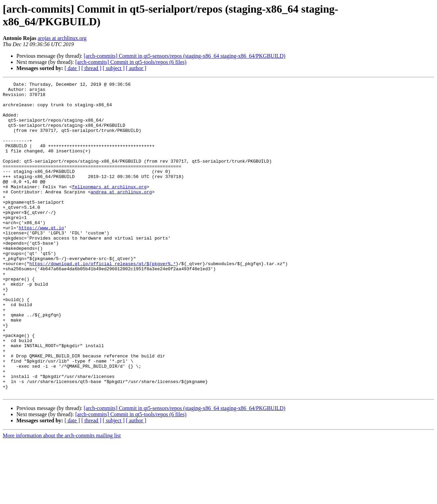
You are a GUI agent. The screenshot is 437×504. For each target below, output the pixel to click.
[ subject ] (114, 68)
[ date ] (72, 68)
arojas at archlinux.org (62, 38)
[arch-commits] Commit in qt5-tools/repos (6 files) (131, 62)
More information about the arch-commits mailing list (62, 498)
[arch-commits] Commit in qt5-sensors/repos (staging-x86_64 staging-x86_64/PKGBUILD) (185, 56)
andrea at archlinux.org (121, 214)
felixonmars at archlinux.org (109, 208)
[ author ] (136, 68)
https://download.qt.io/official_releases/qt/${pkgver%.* (103, 300)
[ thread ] (91, 68)
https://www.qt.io (41, 257)
